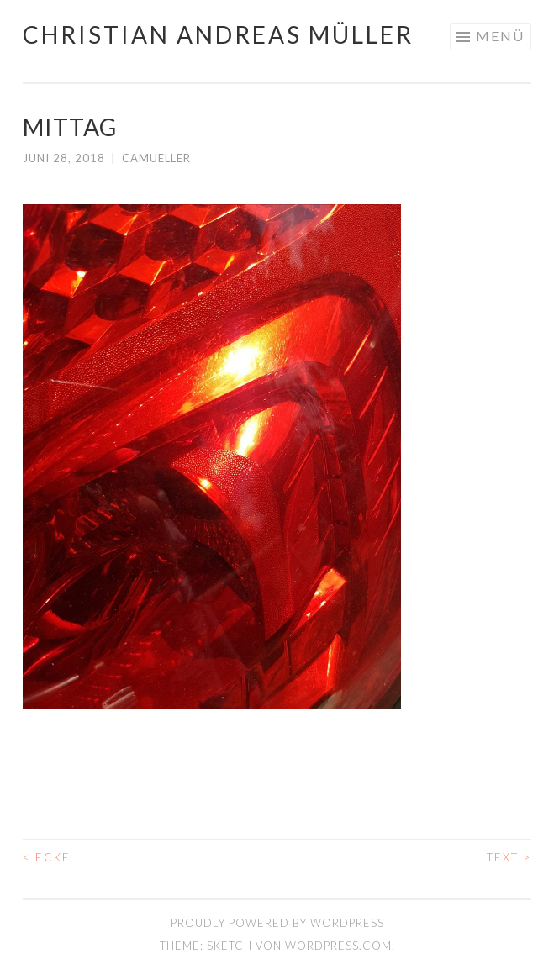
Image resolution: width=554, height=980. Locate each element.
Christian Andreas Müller (218, 34)
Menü (500, 36)
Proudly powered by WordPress (277, 923)
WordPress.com (338, 946)
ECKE (47, 857)
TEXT (509, 857)
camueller (156, 158)
